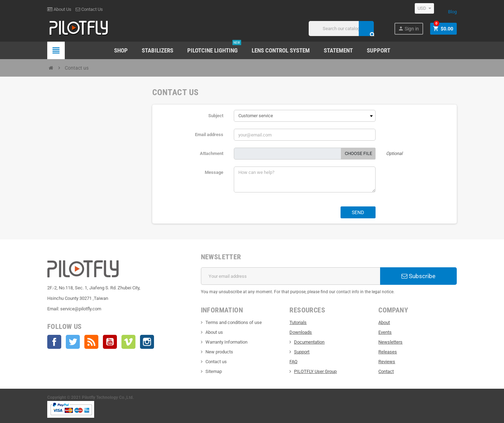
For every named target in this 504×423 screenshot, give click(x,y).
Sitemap (214, 371)
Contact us (216, 362)
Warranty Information (226, 342)
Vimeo (128, 342)
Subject (216, 116)
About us (214, 332)
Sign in (408, 29)
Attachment (212, 153)
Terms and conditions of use (234, 322)
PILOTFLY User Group (315, 371)
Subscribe (418, 276)
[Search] (341, 29)
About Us (59, 9)
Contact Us (89, 9)
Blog (452, 12)
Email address (209, 135)
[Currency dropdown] (424, 8)
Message (214, 172)
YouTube (110, 342)
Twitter (73, 342)
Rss (91, 342)
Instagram (147, 342)
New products (219, 352)
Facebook (54, 342)
